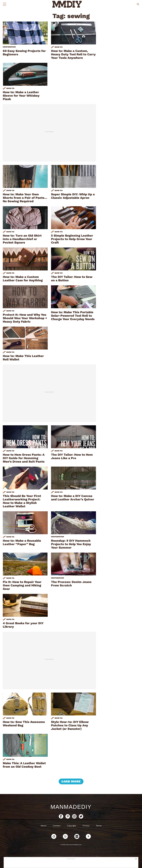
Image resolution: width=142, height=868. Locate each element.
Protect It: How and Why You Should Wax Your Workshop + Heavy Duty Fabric (25, 318)
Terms (99, 826)
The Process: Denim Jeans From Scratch (71, 584)
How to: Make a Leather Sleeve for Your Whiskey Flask (21, 96)
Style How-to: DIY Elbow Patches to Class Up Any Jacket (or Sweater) (70, 725)
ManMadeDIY (71, 807)
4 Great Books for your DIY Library (23, 625)
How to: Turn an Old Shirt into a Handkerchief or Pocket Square (22, 239)
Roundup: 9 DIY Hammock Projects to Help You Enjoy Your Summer (71, 544)
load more (71, 781)
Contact (57, 826)
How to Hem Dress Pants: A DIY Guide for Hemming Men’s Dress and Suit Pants (24, 458)
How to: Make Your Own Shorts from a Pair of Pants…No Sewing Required (25, 198)
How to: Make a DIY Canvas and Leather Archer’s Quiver (73, 498)
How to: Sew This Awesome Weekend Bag (24, 724)
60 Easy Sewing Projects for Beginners (24, 53)
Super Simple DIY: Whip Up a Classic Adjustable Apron (73, 196)
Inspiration (9, 47)
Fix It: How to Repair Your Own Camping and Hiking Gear (22, 585)
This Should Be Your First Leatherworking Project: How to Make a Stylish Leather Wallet (22, 501)
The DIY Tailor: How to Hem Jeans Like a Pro (72, 456)
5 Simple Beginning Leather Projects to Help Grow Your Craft (72, 239)
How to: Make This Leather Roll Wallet (23, 358)
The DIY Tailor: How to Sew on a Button (72, 279)
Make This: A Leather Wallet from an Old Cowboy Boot (24, 765)
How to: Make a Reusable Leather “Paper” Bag (22, 542)
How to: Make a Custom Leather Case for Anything (23, 279)
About (43, 826)
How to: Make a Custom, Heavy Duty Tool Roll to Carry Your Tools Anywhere (73, 54)
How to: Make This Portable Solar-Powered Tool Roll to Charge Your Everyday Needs (73, 316)
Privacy (86, 826)
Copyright (72, 826)
